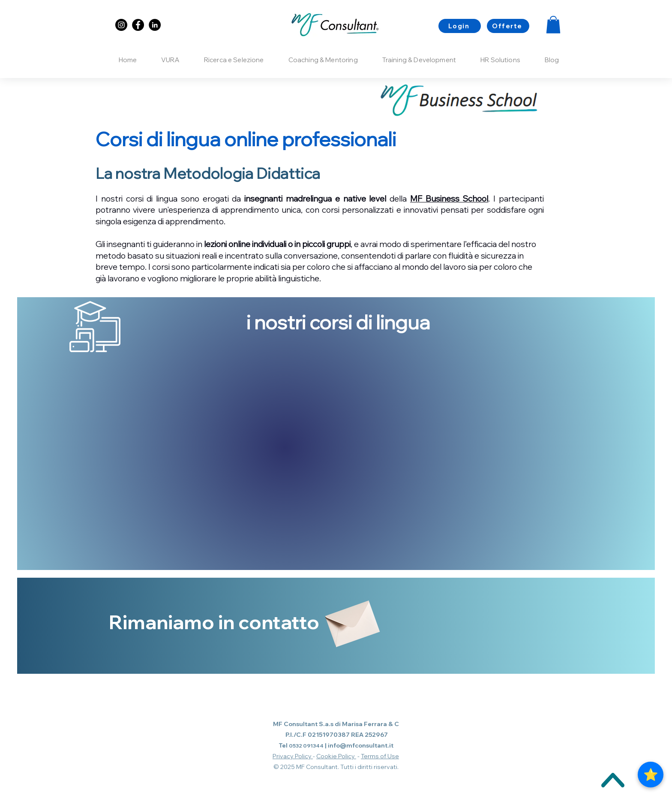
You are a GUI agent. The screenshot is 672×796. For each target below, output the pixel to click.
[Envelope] (351, 620)
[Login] (460, 26)
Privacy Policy (293, 756)
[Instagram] (121, 25)
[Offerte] (508, 26)
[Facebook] (138, 25)
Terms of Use (380, 756)
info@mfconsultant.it (361, 745)
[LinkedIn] (155, 25)
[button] (553, 25)
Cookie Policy (336, 756)
